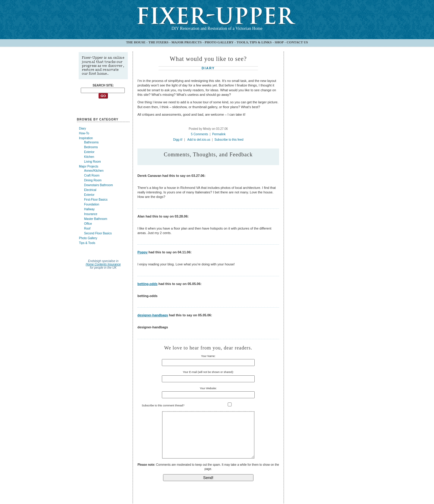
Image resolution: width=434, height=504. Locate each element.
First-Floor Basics (96, 200)
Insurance (91, 214)
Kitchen (89, 157)
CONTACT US (297, 42)
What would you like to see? (208, 59)
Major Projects (89, 166)
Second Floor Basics (98, 233)
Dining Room (93, 180)
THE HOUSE (136, 42)
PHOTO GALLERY (219, 42)
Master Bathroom (96, 219)
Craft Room (92, 175)
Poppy (143, 252)
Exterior (89, 152)
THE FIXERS (159, 42)
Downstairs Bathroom (99, 185)
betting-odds (148, 284)
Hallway (89, 209)
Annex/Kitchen (94, 171)
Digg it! (178, 140)
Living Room (93, 162)
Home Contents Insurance (103, 264)
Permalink (219, 134)
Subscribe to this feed (229, 140)
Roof (87, 229)
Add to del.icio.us (199, 140)
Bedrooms (91, 147)
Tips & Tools (87, 243)
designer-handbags (153, 315)
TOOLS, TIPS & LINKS (254, 42)
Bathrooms (91, 142)
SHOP (279, 42)
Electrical (90, 190)
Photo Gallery (88, 238)
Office (88, 224)
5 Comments (200, 134)
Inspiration (86, 138)
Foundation (92, 204)
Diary (82, 128)
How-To (84, 133)
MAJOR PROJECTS (187, 42)
